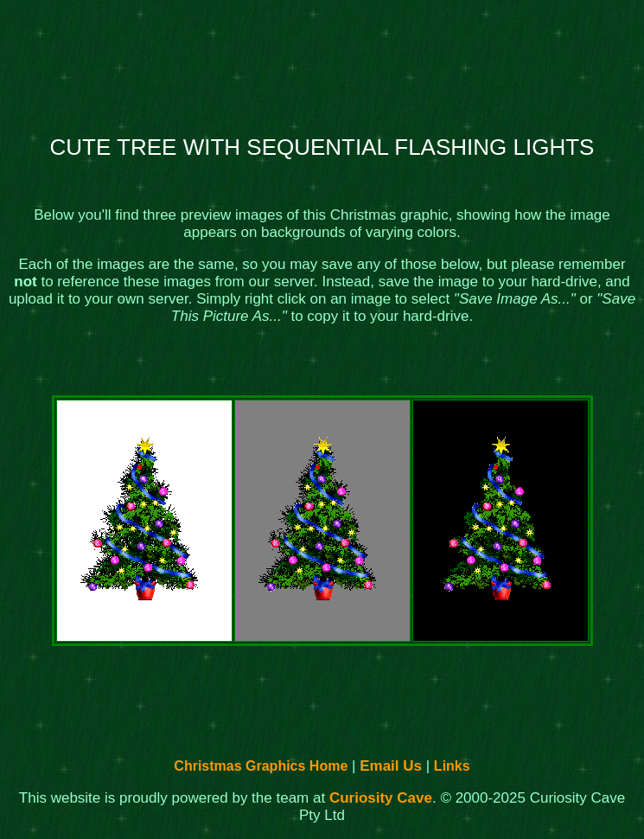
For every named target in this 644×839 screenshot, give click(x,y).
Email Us (391, 766)
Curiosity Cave (381, 798)
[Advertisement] (322, 61)
